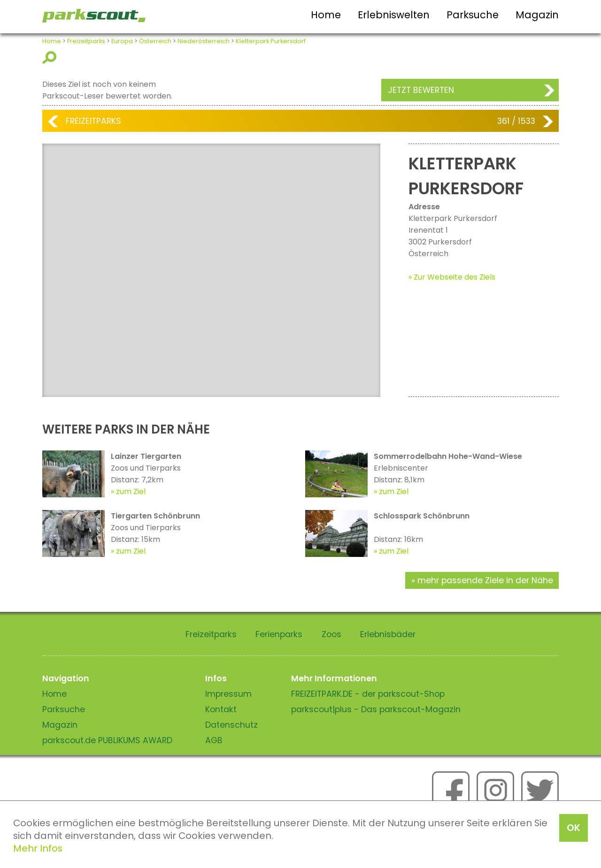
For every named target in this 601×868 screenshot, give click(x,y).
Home (326, 15)
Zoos (331, 634)
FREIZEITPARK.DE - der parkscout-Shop (368, 694)
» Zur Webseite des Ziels (452, 277)
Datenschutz (231, 725)
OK (574, 828)
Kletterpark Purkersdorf (271, 41)
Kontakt (221, 709)
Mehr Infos (38, 848)
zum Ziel (131, 491)
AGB (214, 740)
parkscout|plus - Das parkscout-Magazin (376, 709)
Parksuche (473, 15)
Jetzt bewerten (421, 90)
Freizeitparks (86, 41)
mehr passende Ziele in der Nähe (485, 580)
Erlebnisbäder (388, 634)
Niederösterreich (204, 41)
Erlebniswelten (394, 15)
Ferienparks (279, 634)
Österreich (155, 41)
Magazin (537, 15)
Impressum (228, 694)
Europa (122, 41)
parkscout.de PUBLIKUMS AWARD (107, 740)
